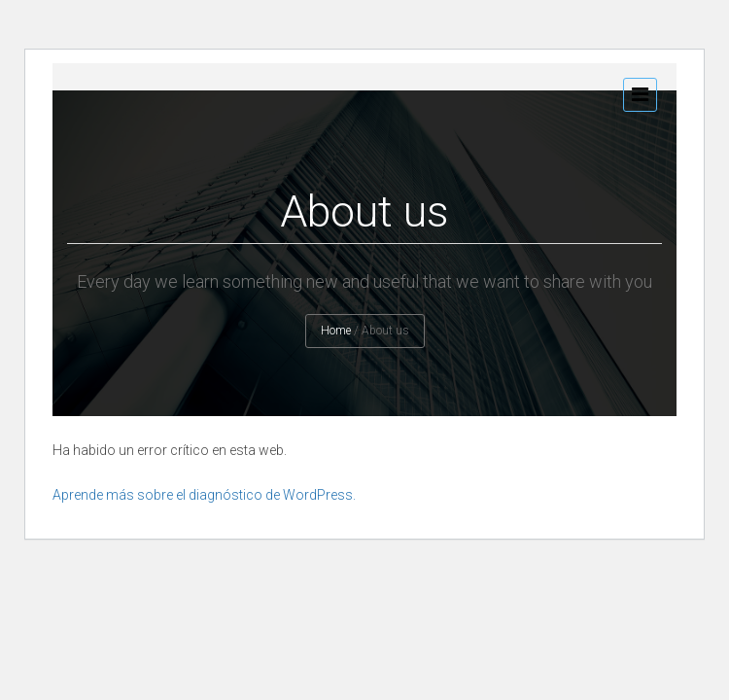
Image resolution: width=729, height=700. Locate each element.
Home (336, 331)
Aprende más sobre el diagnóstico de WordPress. (204, 495)
